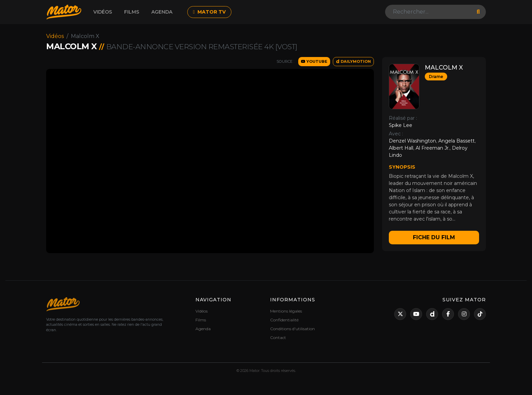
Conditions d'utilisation (292, 329)
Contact (278, 337)
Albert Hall (401, 148)
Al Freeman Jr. (433, 148)
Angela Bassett (457, 141)
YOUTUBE (314, 61)
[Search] (429, 12)
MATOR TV (209, 12)
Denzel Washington (412, 141)
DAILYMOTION (353, 61)
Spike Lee (401, 125)
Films (132, 12)
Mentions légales (286, 311)
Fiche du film (434, 237)
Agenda (162, 12)
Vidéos (103, 12)
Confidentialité (284, 320)
